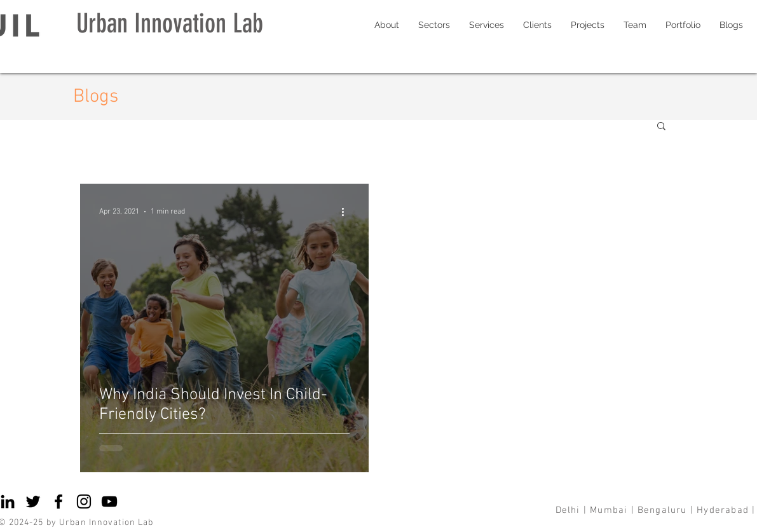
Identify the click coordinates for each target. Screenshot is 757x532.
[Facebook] (58, 501)
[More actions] (348, 212)
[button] (661, 127)
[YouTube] (109, 501)
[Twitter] (33, 501)
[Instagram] (84, 501)
